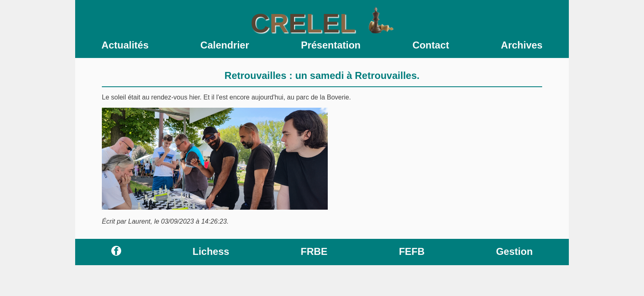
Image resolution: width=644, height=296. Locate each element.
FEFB (412, 251)
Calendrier (225, 45)
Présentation (331, 45)
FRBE (314, 251)
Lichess (211, 251)
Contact (431, 45)
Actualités (125, 45)
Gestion (514, 251)
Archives (522, 45)
